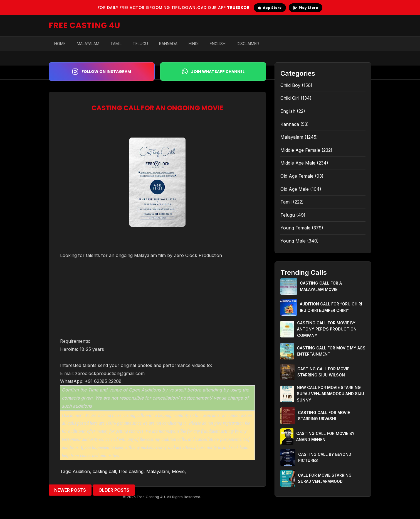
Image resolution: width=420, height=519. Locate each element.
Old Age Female (297, 176)
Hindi (194, 44)
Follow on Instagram (102, 72)
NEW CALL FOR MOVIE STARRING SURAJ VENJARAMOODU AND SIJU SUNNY (330, 394)
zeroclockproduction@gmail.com (110, 373)
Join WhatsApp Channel (213, 72)
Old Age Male (295, 189)
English (218, 44)
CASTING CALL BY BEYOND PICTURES (325, 457)
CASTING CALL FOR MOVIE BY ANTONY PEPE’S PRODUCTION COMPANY (327, 329)
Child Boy (290, 85)
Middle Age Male (298, 163)
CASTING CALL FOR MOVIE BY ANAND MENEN (325, 436)
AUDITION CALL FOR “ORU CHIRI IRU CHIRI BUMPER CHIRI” (331, 307)
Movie (178, 471)
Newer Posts (70, 490)
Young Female (295, 228)
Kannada (168, 44)
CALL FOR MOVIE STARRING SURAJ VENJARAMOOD (325, 478)
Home (60, 44)
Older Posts (114, 490)
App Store (270, 8)
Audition (81, 471)
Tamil (116, 44)
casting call (104, 471)
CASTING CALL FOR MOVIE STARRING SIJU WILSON (323, 372)
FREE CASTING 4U (85, 25)
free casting (131, 471)
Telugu (140, 44)
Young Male (293, 241)
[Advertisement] (157, 298)
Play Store (306, 8)
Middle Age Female (300, 150)
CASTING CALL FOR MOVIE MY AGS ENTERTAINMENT (331, 351)
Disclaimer (248, 44)
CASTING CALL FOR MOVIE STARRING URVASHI (324, 416)
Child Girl (290, 98)
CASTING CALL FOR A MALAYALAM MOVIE (321, 286)
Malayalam (88, 44)
